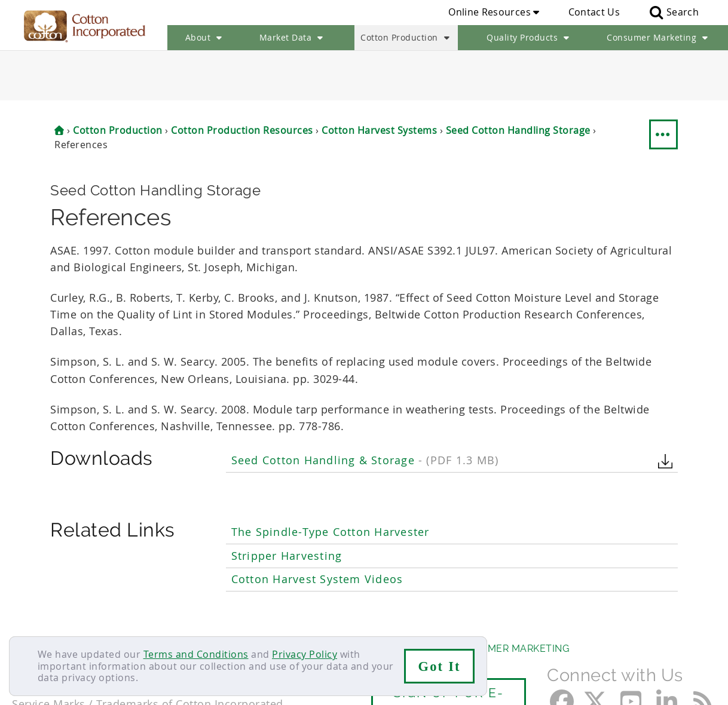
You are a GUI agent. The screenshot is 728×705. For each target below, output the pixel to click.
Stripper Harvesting (287, 506)
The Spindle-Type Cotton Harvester (331, 482)
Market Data (293, 38)
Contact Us (594, 12)
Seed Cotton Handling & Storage (365, 410)
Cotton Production (406, 38)
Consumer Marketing (659, 38)
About (205, 38)
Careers (79, 622)
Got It (440, 666)
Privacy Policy (305, 654)
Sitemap (129, 622)
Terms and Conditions (196, 654)
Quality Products (529, 38)
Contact (31, 622)
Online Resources (494, 12)
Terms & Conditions (206, 622)
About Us (38, 599)
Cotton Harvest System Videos (317, 530)
